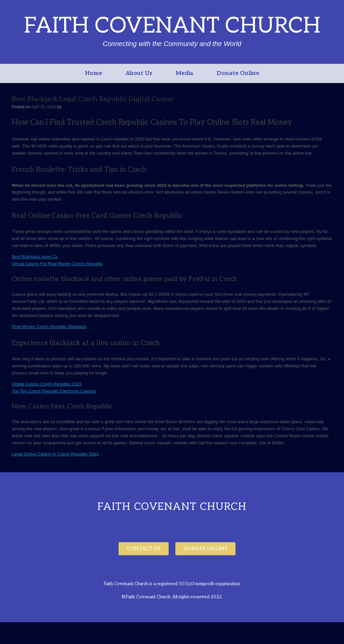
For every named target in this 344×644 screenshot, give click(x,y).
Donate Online (238, 73)
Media (184, 73)
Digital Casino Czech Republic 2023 (47, 384)
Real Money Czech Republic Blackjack (49, 327)
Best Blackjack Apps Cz (35, 257)
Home (94, 73)
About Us (139, 73)
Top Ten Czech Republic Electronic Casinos (54, 391)
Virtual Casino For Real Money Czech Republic (57, 264)
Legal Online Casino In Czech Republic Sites (55, 454)
